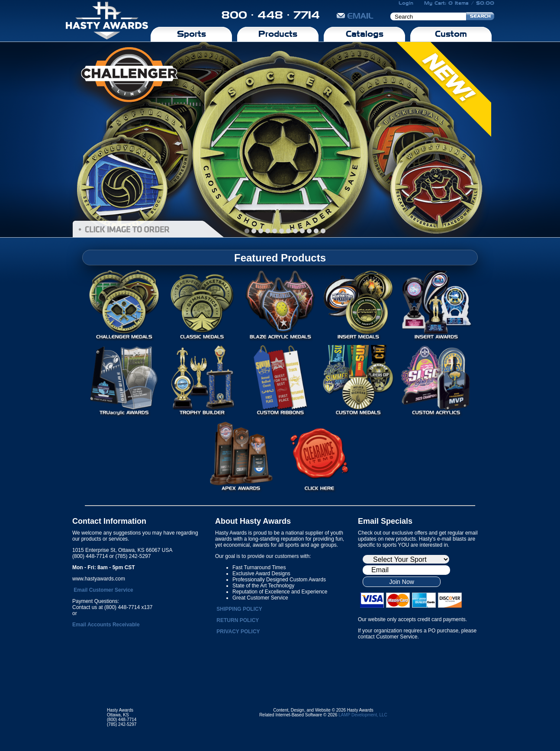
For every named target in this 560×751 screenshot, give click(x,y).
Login (406, 3)
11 (323, 231)
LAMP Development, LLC (363, 715)
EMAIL (355, 16)
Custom (451, 34)
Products (278, 34)
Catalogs (365, 34)
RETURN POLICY (238, 620)
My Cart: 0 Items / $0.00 (459, 3)
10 (316, 231)
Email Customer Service (103, 590)
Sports (191, 34)
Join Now (402, 582)
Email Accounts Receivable (106, 625)
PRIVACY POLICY (238, 632)
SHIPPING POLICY (239, 609)
